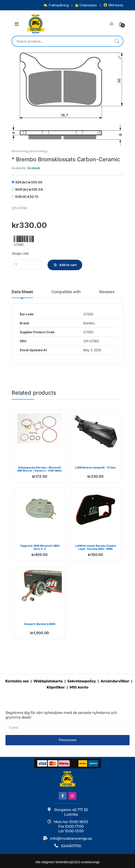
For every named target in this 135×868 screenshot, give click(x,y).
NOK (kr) (29, 189)
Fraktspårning (56, 5)
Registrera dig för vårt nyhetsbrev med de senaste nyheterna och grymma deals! (61, 715)
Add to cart (68, 265)
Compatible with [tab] (66, 292)
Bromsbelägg (20, 151)
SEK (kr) (29, 182)
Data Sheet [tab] (22, 292)
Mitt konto (114, 5)
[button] (119, 57)
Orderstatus (86, 5)
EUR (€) (27, 197)
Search (117, 41)
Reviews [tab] (107, 292)
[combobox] (61, 41)
